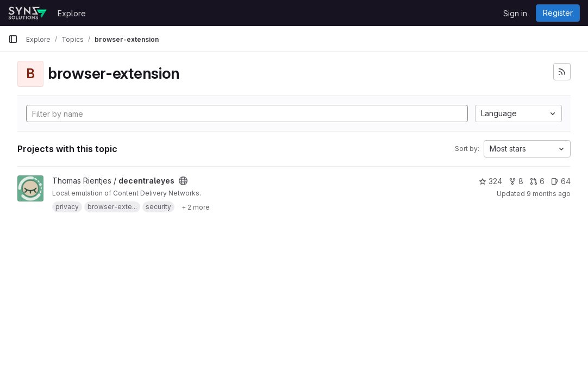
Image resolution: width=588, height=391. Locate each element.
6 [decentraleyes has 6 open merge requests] (537, 181)
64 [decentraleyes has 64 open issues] (561, 181)
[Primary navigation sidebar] (13, 39)
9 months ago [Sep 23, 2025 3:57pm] (549, 194)
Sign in (515, 13)
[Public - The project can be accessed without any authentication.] (183, 181)
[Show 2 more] (196, 207)
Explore (72, 13)
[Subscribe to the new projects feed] (562, 72)
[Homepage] (27, 13)
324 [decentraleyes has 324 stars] (490, 181)
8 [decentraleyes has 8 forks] (516, 181)
